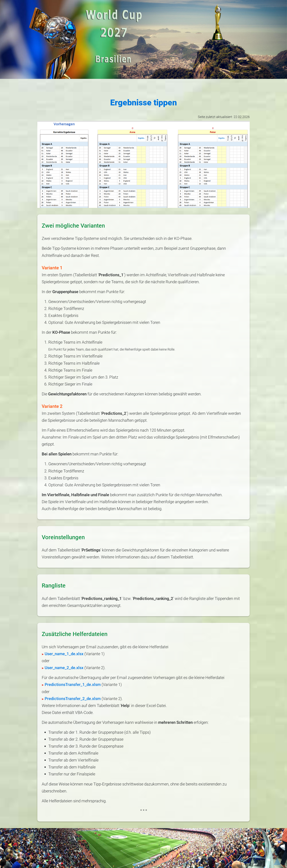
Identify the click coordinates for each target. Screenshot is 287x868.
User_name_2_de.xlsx (63, 668)
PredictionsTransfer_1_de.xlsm (71, 684)
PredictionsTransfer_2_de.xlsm (71, 699)
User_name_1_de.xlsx (63, 654)
